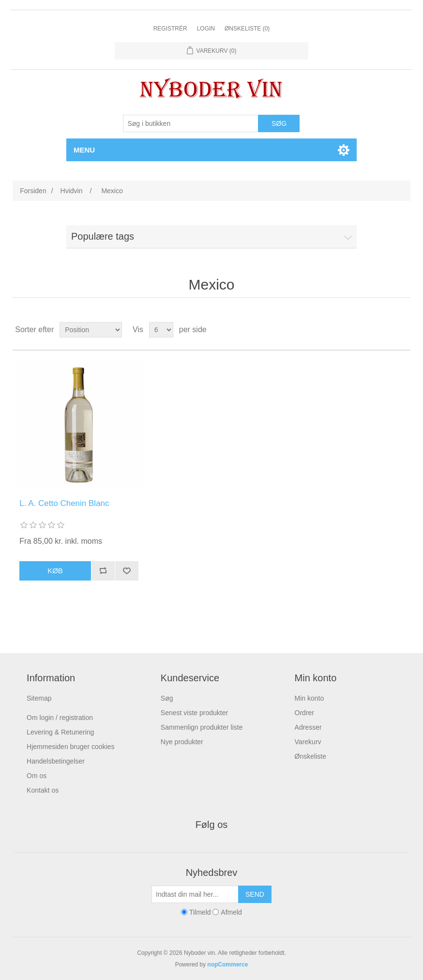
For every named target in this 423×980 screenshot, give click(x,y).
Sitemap (39, 698)
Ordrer (304, 713)
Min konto (310, 698)
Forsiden (33, 191)
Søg (167, 698)
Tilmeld (200, 912)
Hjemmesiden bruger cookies (70, 747)
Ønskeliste (310, 756)
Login (206, 29)
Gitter (385, 330)
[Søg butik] (191, 123)
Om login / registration (60, 718)
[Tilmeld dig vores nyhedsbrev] (195, 894)
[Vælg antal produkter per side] (161, 330)
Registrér (170, 29)
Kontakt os (43, 790)
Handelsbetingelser (56, 761)
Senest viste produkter (194, 713)
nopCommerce (227, 965)
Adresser (308, 727)
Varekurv (308, 742)
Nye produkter (182, 742)
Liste (402, 330)
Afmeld (231, 912)
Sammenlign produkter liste (202, 727)
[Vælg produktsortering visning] (91, 330)
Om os (37, 776)
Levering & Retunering (60, 732)
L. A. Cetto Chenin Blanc (64, 503)
